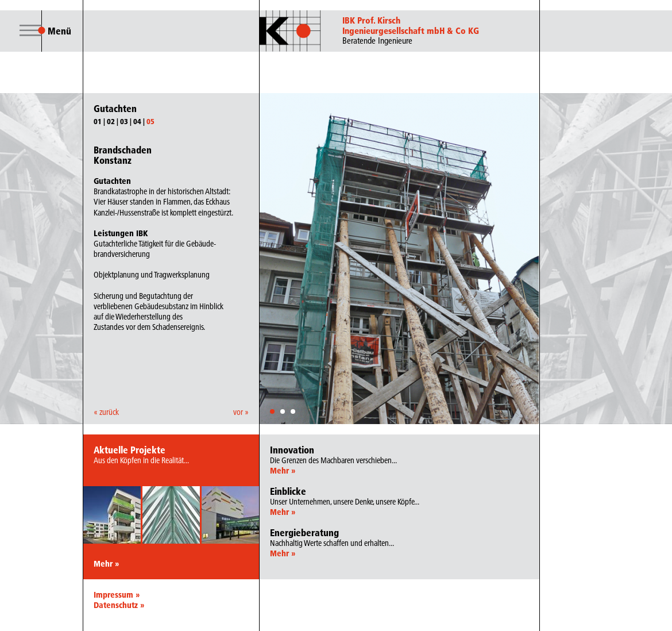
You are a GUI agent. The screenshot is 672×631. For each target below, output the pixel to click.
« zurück (106, 412)
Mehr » (106, 564)
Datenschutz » (119, 605)
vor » (241, 412)
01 (98, 121)
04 (137, 121)
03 (124, 121)
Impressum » (117, 595)
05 (150, 121)
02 (111, 121)
